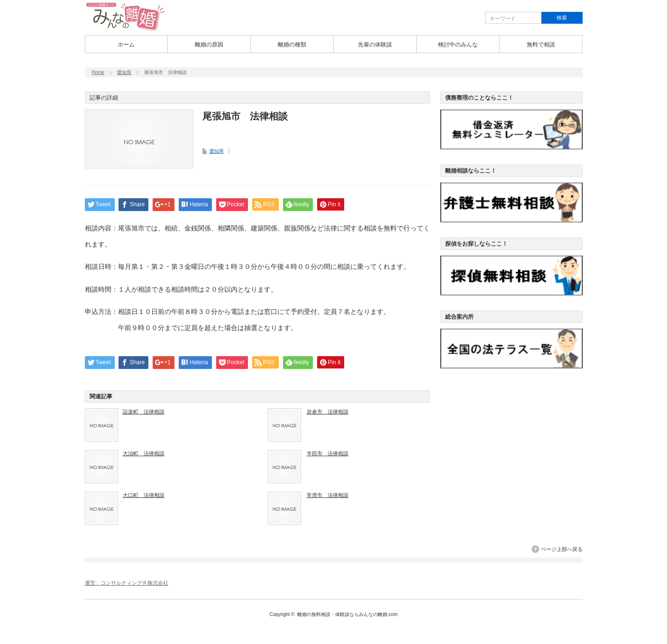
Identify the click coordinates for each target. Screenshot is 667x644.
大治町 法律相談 (144, 453)
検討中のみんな (458, 45)
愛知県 (124, 72)
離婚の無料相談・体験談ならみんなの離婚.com (347, 614)
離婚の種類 (292, 45)
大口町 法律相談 (144, 495)
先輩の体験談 (375, 45)
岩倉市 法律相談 (328, 412)
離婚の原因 (209, 45)
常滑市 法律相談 (328, 495)
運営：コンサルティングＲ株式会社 (127, 583)
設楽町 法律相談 (144, 412)
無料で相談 (541, 45)
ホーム (126, 45)
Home (98, 72)
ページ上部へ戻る (562, 549)
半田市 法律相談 (328, 453)
